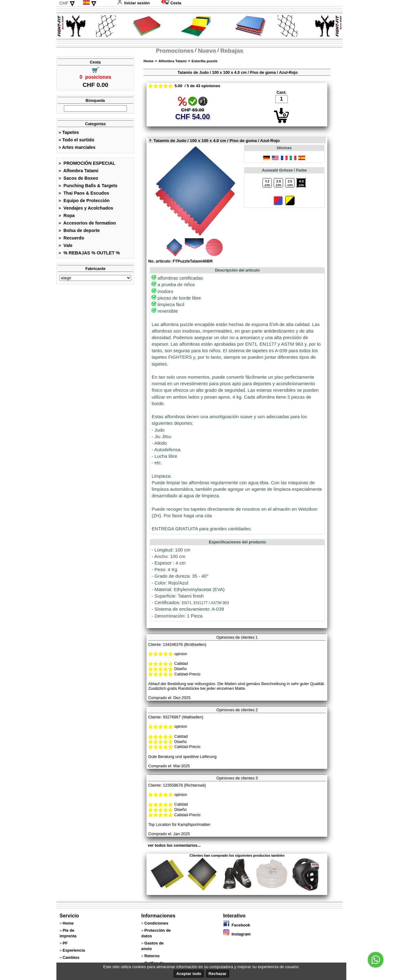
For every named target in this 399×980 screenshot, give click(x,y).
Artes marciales (77, 147)
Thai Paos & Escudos (84, 193)
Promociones (175, 51)
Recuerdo (71, 238)
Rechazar (218, 974)
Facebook (237, 925)
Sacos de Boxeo (78, 178)
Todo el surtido (76, 140)
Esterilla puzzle (204, 61)
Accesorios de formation (87, 223)
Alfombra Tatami (79, 171)
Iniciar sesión (133, 3)
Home (148, 61)
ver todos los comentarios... (174, 845)
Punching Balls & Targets (88, 186)
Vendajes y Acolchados (86, 208)
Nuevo (207, 51)
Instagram (237, 934)
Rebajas (232, 51)
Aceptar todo (189, 974)
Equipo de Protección (84, 201)
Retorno (152, 956)
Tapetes (69, 132)
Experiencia (74, 950)
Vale (65, 245)
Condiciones (156, 923)
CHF (64, 3)
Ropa (67, 215)
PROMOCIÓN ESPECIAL (87, 163)
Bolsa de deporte (79, 230)
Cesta (171, 3)
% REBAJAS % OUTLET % (89, 253)
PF (65, 943)
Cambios (71, 957)
